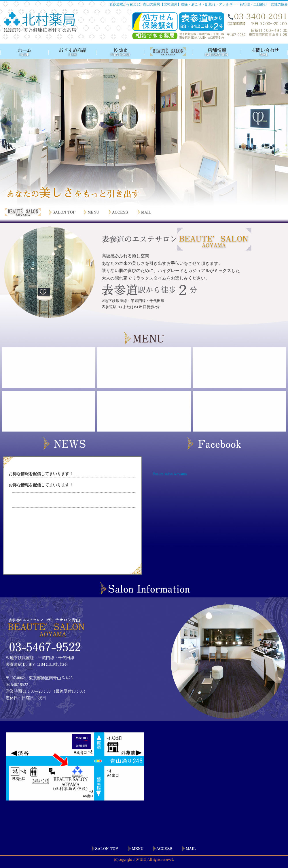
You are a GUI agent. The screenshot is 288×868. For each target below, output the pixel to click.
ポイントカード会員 (119, 51)
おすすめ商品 (71, 51)
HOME (24, 51)
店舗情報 (213, 51)
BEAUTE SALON (166, 51)
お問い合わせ (262, 51)
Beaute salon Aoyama (170, 474)
